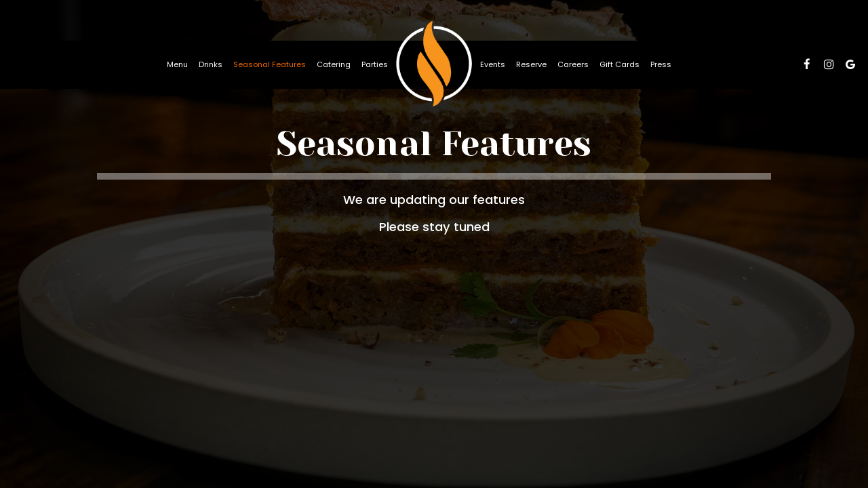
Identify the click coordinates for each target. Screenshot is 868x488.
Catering (334, 64)
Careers (573, 64)
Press (661, 64)
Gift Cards (619, 64)
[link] (434, 64)
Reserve (531, 64)
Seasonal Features (270, 64)
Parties (375, 64)
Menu (177, 64)
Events (493, 64)
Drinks (211, 64)
